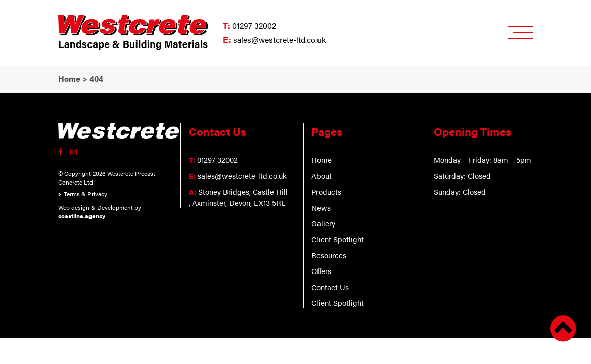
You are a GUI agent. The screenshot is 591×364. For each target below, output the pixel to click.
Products (326, 191)
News (321, 208)
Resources (329, 255)
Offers (321, 271)
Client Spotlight (338, 239)
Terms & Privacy (85, 194)
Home (322, 160)
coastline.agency (82, 216)
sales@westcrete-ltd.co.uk (279, 40)
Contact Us (330, 287)
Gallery (323, 223)
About (322, 176)
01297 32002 (254, 26)
